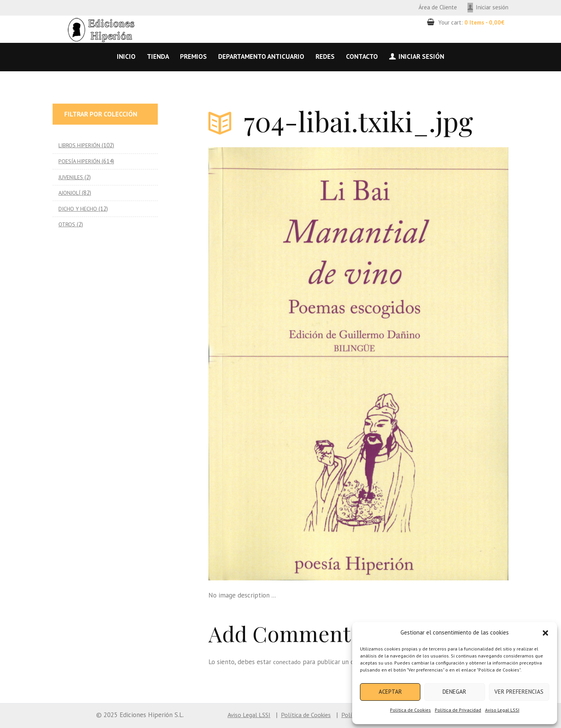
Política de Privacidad (458, 710)
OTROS (67, 224)
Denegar (454, 692)
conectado (288, 662)
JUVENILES (71, 177)
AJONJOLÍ (70, 193)
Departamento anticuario (261, 56)
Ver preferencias (519, 692)
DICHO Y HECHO (78, 209)
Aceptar (390, 692)
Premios (193, 56)
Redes (325, 56)
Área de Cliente (438, 7)
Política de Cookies (410, 710)
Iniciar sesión (492, 7)
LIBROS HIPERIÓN (80, 145)
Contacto (362, 56)
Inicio (126, 56)
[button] (545, 633)
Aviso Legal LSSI (502, 710)
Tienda (158, 56)
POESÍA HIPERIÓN (81, 161)
